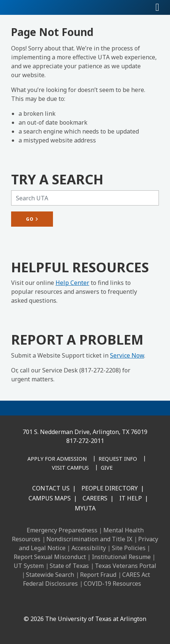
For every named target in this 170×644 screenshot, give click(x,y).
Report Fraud (98, 575)
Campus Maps (50, 498)
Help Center (72, 283)
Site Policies (129, 548)
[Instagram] (70, 603)
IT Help (131, 498)
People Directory (110, 488)
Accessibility (89, 548)
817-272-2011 (85, 441)
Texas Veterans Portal (126, 566)
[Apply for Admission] (57, 459)
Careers (95, 498)
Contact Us (51, 488)
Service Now (127, 355)
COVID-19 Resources (112, 584)
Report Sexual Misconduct (50, 557)
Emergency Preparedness (62, 530)
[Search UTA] (85, 198)
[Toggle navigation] (157, 7)
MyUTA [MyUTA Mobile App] (85, 508)
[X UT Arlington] (87, 603)
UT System (29, 566)
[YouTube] (103, 603)
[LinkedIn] (54, 603)
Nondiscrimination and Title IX (89, 539)
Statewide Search (50, 575)
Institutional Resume (121, 557)
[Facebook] (38, 603)
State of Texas (69, 566)
